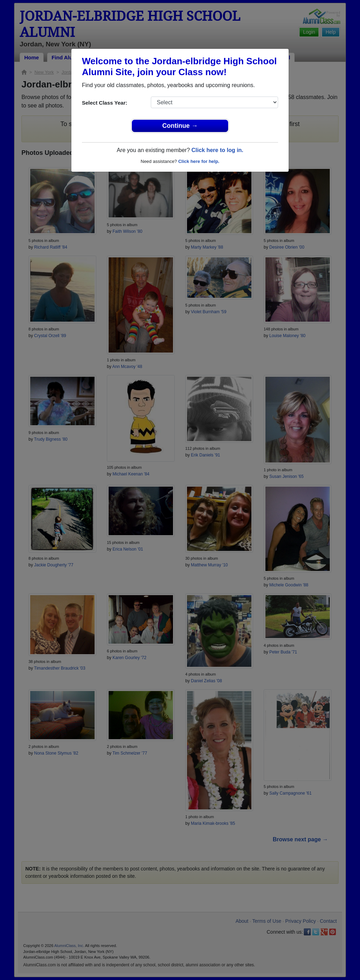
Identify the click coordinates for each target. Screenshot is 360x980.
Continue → (180, 126)
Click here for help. (199, 161)
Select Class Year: (105, 103)
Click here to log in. (217, 150)
